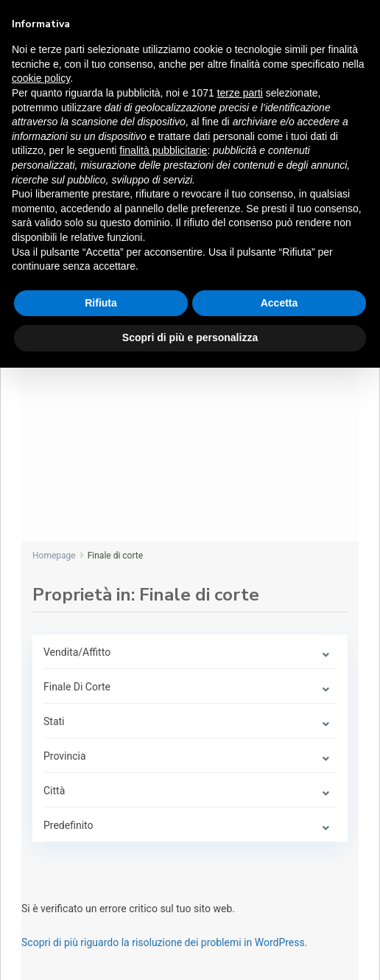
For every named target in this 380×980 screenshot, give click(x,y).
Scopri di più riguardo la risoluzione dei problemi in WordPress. (164, 942)
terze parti (240, 93)
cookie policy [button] (41, 78)
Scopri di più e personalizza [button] (190, 337)
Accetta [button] (279, 303)
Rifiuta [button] (101, 303)
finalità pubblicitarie (163, 150)
